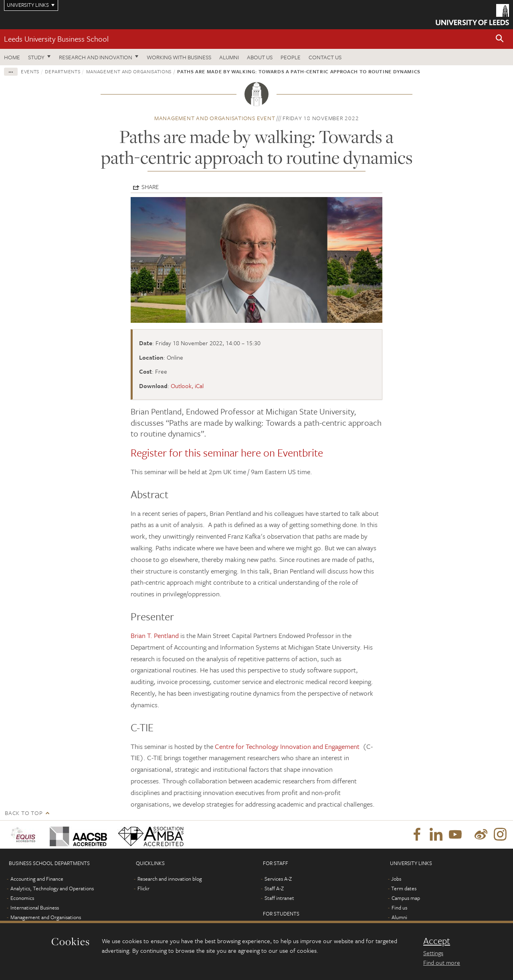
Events (30, 71)
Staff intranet (279, 898)
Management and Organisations (129, 71)
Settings (433, 953)
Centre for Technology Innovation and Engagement (288, 746)
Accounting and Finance (37, 879)
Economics (22, 898)
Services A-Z (278, 879)
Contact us (325, 57)
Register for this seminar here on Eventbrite (227, 453)
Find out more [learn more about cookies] (442, 962)
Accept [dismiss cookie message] (437, 941)
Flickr (143, 888)
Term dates (404, 888)
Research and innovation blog (170, 879)
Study (36, 57)
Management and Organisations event (215, 118)
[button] (500, 39)
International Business (35, 908)
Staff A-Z (274, 888)
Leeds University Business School (56, 39)
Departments (63, 71)
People (291, 57)
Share (150, 187)
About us (260, 57)
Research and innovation (96, 57)
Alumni (229, 57)
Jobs (396, 879)
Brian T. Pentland (155, 635)
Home (12, 57)
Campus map (406, 898)
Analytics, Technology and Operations (52, 888)
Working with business (179, 57)
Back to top (24, 813)
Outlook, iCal (187, 386)
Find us (399, 908)
